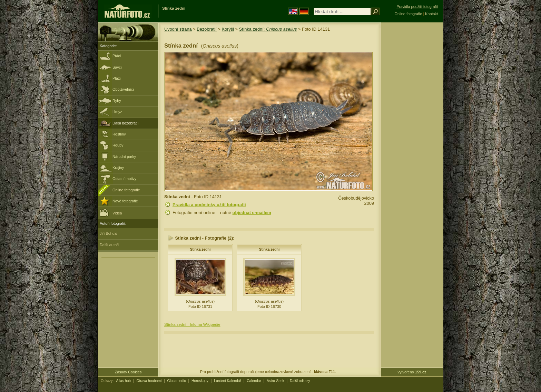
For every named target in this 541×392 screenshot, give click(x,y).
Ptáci (117, 56)
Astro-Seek (276, 381)
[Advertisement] (412, 133)
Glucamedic (177, 381)
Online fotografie (126, 190)
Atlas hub (123, 381)
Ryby (117, 101)
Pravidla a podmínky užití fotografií (209, 205)
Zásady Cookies (128, 372)
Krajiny (118, 168)
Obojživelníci (123, 89)
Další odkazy (300, 381)
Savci (117, 67)
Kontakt (431, 14)
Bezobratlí (207, 29)
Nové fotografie (125, 201)
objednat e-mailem (252, 213)
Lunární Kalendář (228, 381)
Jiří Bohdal (109, 233)
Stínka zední (200, 249)
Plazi (117, 78)
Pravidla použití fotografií (417, 7)
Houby (118, 145)
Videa (111, 213)
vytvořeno (412, 372)
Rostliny (119, 134)
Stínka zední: (268, 29)
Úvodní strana (178, 29)
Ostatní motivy (125, 179)
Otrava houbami (149, 381)
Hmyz (117, 112)
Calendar (254, 381)
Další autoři (109, 245)
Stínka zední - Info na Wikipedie (192, 324)
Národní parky (124, 157)
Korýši (228, 29)
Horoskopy (200, 381)
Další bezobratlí (126, 123)
